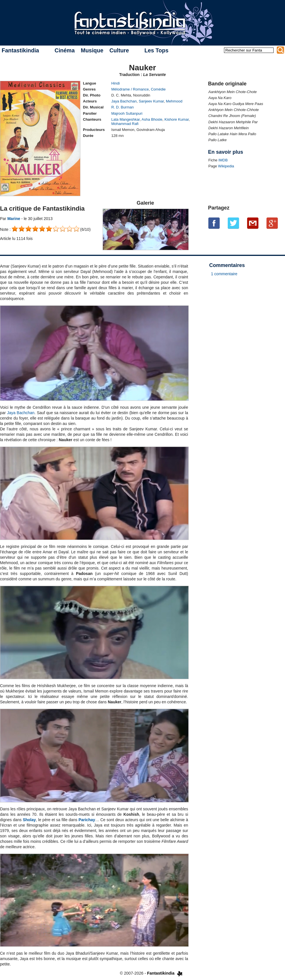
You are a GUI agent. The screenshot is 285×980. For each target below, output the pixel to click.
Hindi (116, 83)
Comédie (158, 89)
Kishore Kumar (177, 119)
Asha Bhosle (152, 119)
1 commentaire (224, 274)
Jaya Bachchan (124, 101)
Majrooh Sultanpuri (127, 113)
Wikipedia (226, 166)
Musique (92, 50)
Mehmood (174, 101)
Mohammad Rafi (125, 124)
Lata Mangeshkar (126, 119)
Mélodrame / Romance (130, 89)
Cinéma (65, 50)
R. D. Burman (123, 107)
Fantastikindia (20, 50)
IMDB (223, 160)
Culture (119, 50)
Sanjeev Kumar (151, 101)
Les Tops (156, 50)
